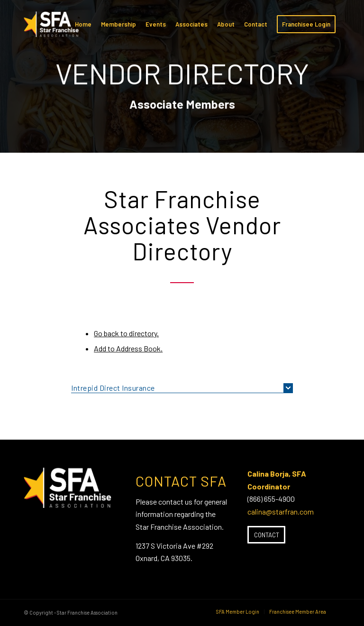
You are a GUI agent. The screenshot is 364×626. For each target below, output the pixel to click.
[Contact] (266, 535)
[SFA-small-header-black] (53, 29)
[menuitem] (83, 24)
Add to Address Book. (128, 348)
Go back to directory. (126, 333)
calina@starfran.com (281, 511)
